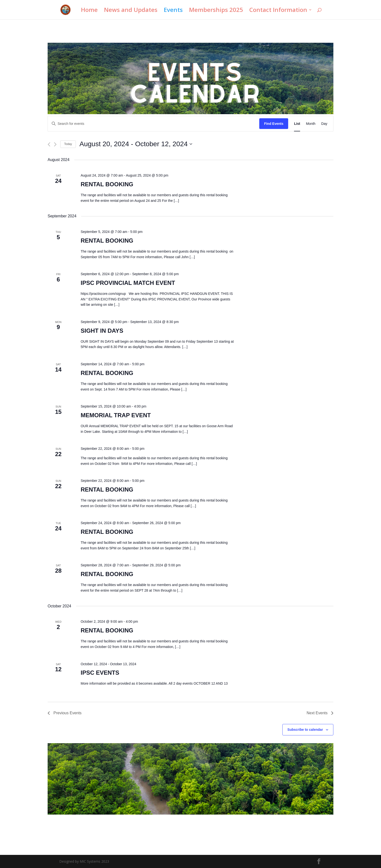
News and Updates (131, 11)
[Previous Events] (49, 144)
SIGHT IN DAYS (102, 331)
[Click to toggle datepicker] (136, 144)
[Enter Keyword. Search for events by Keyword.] (154, 124)
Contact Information (278, 11)
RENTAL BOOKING (107, 184)
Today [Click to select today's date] (68, 144)
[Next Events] (55, 144)
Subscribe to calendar (305, 730)
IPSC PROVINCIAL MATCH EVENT (128, 283)
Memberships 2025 (216, 11)
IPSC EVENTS (100, 673)
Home (89, 11)
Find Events (274, 124)
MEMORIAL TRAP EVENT (116, 415)
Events (173, 11)
